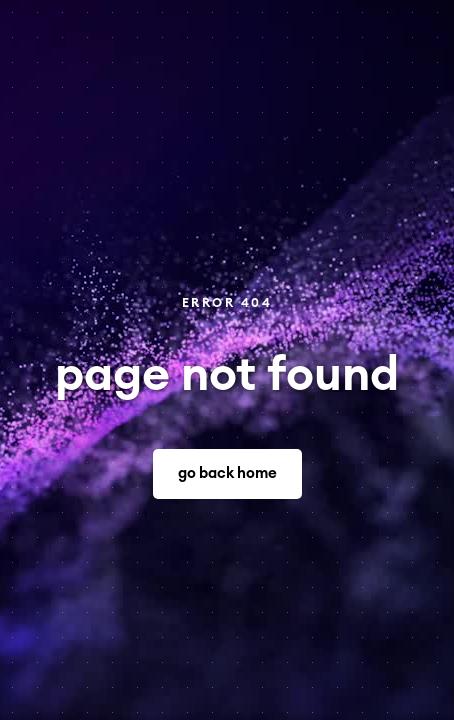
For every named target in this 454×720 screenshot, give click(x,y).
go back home (227, 473)
